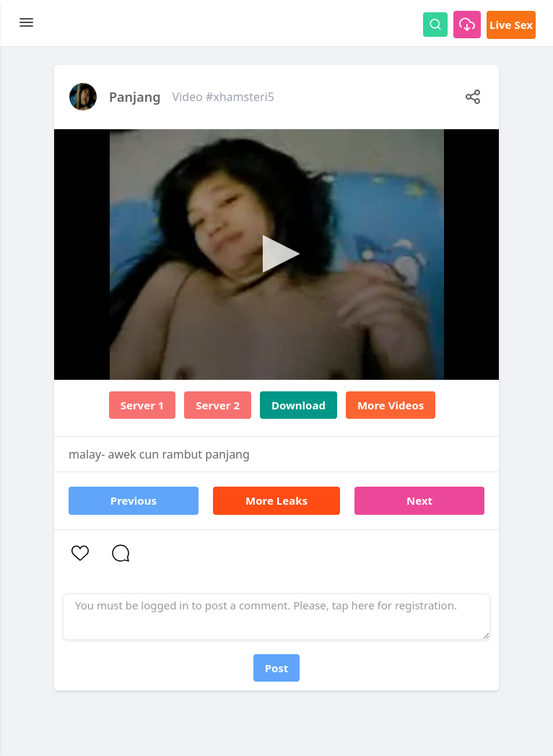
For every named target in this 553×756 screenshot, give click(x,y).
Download (299, 405)
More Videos (391, 405)
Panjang (135, 97)
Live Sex (511, 25)
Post (277, 668)
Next (419, 500)
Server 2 (218, 405)
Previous (134, 500)
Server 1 (143, 405)
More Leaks (276, 500)
